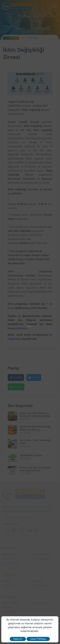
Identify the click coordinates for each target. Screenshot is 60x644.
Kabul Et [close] (18, 639)
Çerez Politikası (38, 639)
